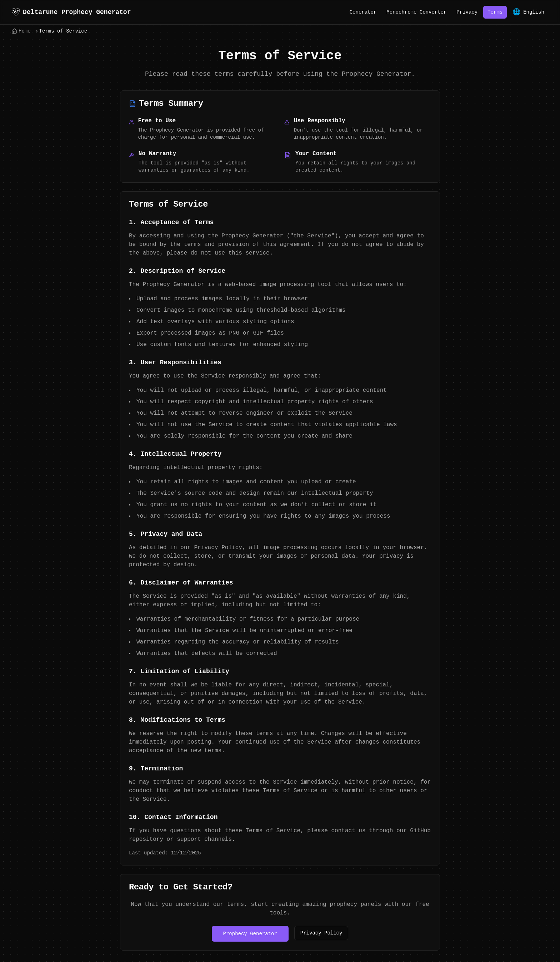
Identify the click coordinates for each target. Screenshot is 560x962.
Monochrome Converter (416, 12)
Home (21, 31)
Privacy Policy (321, 933)
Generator (363, 12)
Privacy (467, 12)
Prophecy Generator (250, 934)
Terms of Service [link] (63, 31)
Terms (495, 12)
